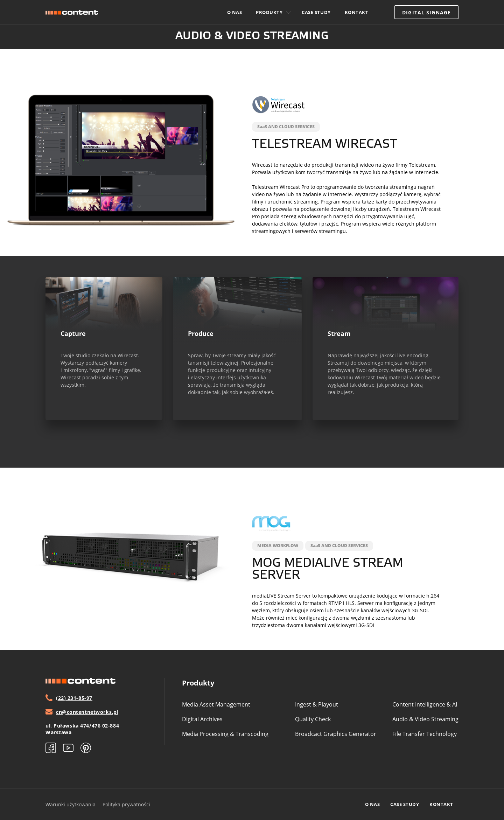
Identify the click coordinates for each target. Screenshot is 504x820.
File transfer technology (425, 734)
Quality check (313, 719)
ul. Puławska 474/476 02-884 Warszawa (82, 729)
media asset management (216, 704)
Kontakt (357, 12)
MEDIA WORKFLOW (278, 546)
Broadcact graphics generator (336, 734)
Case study (316, 12)
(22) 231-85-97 (69, 698)
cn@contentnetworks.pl (82, 712)
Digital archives (202, 719)
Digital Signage (426, 12)
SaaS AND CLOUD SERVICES (286, 127)
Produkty (274, 12)
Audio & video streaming (425, 719)
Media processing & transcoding (225, 734)
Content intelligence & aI (425, 704)
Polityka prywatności (126, 804)
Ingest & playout (317, 704)
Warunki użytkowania (71, 804)
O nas (235, 12)
